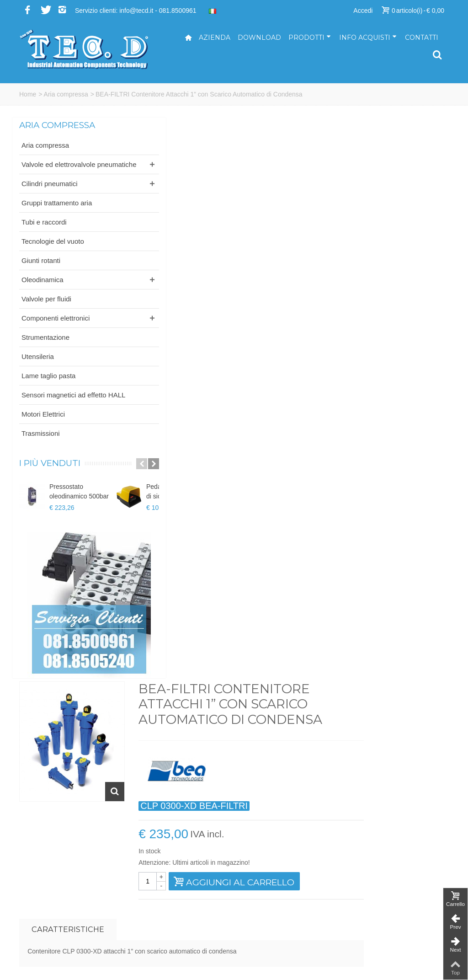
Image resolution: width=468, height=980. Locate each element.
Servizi (362, 877)
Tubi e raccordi (44, 232)
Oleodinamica (43, 289)
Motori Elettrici (43, 433)
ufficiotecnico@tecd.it (271, 896)
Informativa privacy (379, 925)
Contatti (422, 37)
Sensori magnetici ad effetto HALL (53, 409)
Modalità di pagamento (384, 896)
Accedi (363, 11)
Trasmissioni (41, 453)
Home (28, 94)
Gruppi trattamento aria (57, 212)
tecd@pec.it (258, 877)
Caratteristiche (179, 365)
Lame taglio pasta (48, 385)
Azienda (215, 37)
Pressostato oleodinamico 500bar (79, 511)
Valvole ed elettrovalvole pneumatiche (58, 169)
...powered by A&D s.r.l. (53, 966)
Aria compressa (66, 94)
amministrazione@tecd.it (276, 886)
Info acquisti (368, 37)
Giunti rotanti (41, 270)
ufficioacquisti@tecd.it (272, 915)
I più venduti (50, 482)
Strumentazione (45, 347)
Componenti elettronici (56, 328)
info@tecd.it (258, 867)
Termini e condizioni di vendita (395, 915)
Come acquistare (376, 886)
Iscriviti (389, 765)
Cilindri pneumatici (50, 193)
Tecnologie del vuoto (53, 251)
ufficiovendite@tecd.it (271, 905)
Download (259, 37)
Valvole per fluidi (46, 308)
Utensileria (38, 366)
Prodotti (310, 37)
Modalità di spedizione (384, 905)
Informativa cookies (380, 934)
